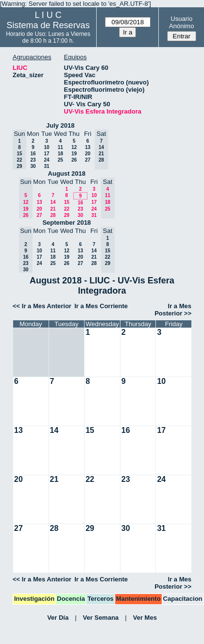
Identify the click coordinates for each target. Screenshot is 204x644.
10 (46, 147)
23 (33, 160)
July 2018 (60, 125)
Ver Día (58, 618)
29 (67, 215)
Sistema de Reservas (48, 25)
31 (46, 166)
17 (46, 154)
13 (88, 147)
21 (53, 209)
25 (60, 160)
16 (33, 154)
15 (67, 202)
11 (60, 147)
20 (88, 154)
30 (33, 166)
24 (46, 160)
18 (60, 154)
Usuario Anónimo (181, 22)
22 (67, 209)
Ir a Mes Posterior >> (173, 310)
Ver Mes (145, 618)
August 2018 (67, 173)
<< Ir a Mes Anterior (42, 306)
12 (74, 147)
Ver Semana (101, 618)
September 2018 (67, 223)
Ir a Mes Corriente (101, 306)
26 (74, 160)
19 (74, 154)
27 (88, 160)
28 (53, 215)
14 (53, 202)
